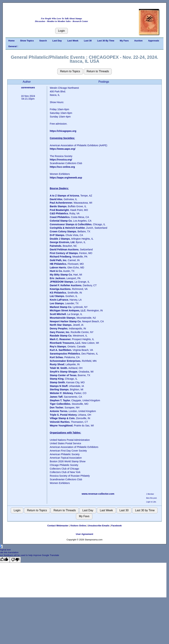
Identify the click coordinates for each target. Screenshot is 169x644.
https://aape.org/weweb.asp (66, 178)
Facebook (117, 526)
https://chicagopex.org (63, 131)
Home (11, 41)
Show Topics (27, 41)
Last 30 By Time (106, 41)
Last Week (73, 41)
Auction (138, 41)
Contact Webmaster (58, 526)
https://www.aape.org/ (63, 149)
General (13, 46)
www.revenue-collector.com (98, 494)
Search (43, 41)
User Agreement (85, 534)
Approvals (154, 41)
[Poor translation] (15, 560)
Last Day (57, 41)
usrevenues (28, 87)
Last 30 (88, 41)
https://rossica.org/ (61, 160)
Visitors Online (78, 526)
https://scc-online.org (62, 167)
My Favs (124, 41)
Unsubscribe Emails (99, 526)
